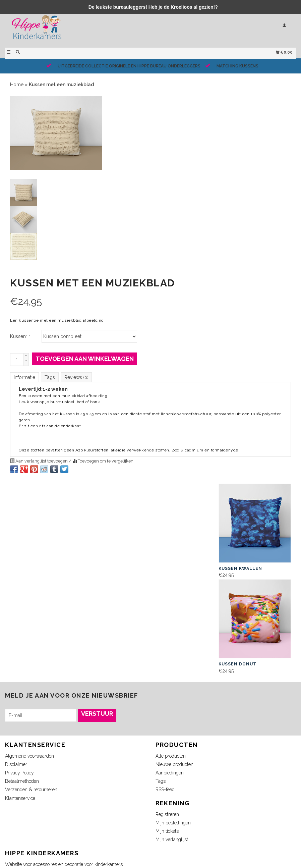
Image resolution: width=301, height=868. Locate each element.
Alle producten (171, 756)
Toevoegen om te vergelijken (103, 461)
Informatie (24, 377)
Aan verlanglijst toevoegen (39, 461)
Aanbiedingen (170, 773)
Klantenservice (20, 798)
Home (17, 85)
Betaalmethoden (22, 781)
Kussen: (20, 336)
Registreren (167, 814)
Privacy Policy (19, 773)
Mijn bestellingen (173, 823)
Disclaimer (16, 764)
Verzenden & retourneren (31, 790)
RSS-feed (165, 790)
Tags (50, 377)
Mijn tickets (167, 831)
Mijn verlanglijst (172, 839)
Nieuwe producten (174, 764)
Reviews (76, 377)
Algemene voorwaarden (29, 756)
